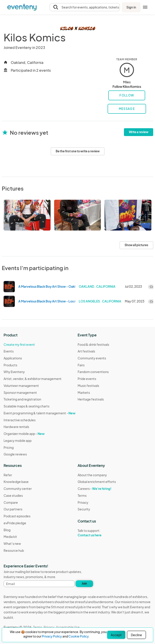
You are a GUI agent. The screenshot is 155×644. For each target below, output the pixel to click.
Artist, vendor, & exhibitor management (33, 379)
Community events (92, 358)
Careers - (94, 489)
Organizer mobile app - (24, 434)
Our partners (13, 509)
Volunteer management (21, 386)
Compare (11, 502)
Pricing (9, 447)
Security (84, 509)
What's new (12, 543)
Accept (116, 635)
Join (84, 583)
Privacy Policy (52, 636)
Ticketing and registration (22, 399)
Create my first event (19, 344)
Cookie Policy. (79, 636)
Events (9, 351)
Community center (18, 489)
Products (10, 365)
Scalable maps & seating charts (27, 406)
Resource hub (14, 550)
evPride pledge (15, 523)
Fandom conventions (93, 372)
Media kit (10, 537)
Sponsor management (20, 392)
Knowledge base (16, 482)
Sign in (131, 7)
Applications (13, 358)
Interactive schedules (20, 420)
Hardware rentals (16, 427)
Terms (82, 495)
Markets (84, 392)
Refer (8, 475)
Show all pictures (136, 245)
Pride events (87, 379)
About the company (92, 475)
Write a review (139, 132)
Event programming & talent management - (39, 413)
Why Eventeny (14, 372)
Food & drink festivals (93, 344)
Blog (7, 530)
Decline (136, 635)
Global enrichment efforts (97, 482)
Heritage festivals (91, 399)
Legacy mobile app (18, 441)
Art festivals (86, 351)
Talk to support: (97, 533)
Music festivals (88, 386)
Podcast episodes (17, 516)
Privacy (83, 502)
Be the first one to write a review (78, 151)
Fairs (81, 365)
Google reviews (15, 454)
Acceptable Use (68, 627)
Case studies (13, 495)
